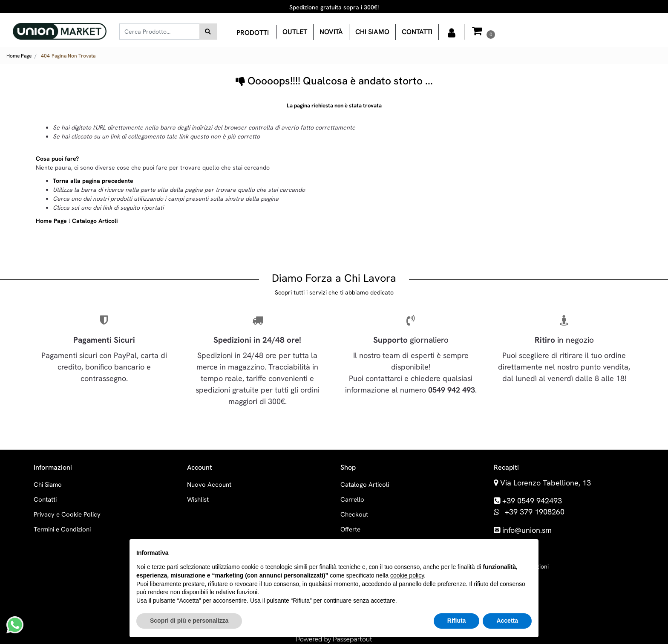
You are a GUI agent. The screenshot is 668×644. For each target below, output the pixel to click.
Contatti (417, 32)
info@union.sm (527, 530)
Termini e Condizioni (62, 529)
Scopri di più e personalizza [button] (189, 621)
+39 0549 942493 (532, 501)
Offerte (350, 529)
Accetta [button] (507, 621)
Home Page (19, 56)
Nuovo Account (209, 485)
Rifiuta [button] (457, 621)
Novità (331, 32)
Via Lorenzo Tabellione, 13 (546, 483)
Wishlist (198, 500)
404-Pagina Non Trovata (68, 56)
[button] (208, 32)
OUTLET (295, 32)
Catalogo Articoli (95, 221)
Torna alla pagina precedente (93, 181)
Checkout (354, 514)
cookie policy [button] (407, 575)
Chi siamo (372, 32)
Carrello (352, 500)
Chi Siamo (48, 485)
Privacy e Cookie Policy (67, 514)
